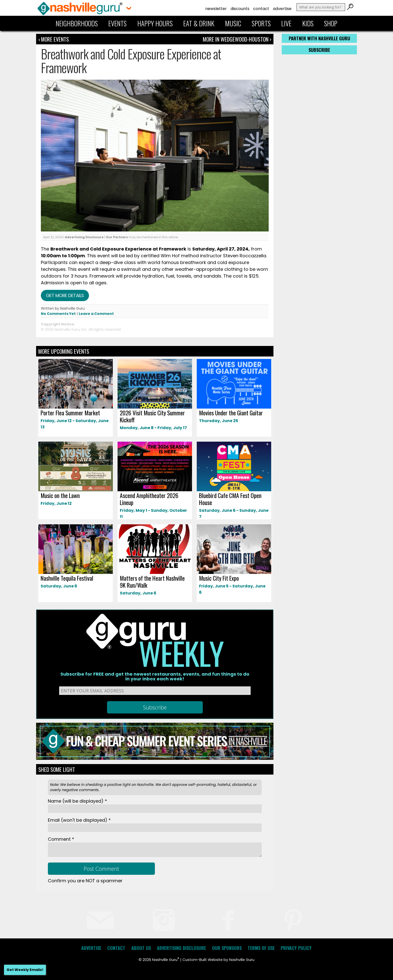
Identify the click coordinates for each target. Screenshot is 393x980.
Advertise (282, 9)
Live (286, 23)
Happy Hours (155, 23)
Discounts (240, 9)
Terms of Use (261, 948)
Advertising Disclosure (84, 237)
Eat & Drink (199, 23)
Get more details (65, 295)
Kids (308, 23)
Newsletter (216, 9)
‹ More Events (54, 39)
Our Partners (117, 237)
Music (233, 23)
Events (117, 23)
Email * (79, 820)
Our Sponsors (227, 948)
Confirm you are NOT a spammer (85, 881)
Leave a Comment (96, 314)
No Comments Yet (58, 314)
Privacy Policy (296, 948)
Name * (77, 801)
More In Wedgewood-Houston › (237, 39)
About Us (141, 948)
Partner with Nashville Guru (319, 38)
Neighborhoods (77, 23)
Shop (331, 23)
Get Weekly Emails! (25, 970)
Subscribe (319, 50)
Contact (261, 9)
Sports (261, 23)
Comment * (61, 839)
